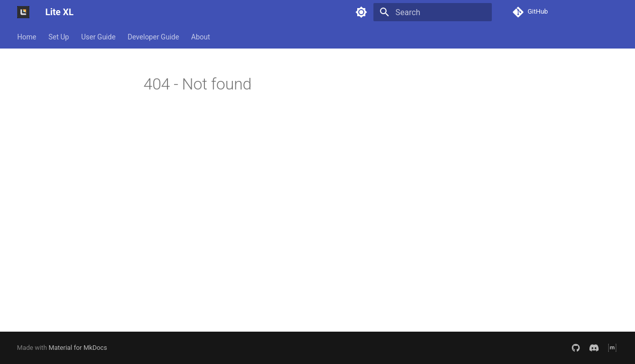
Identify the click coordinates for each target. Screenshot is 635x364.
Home (27, 37)
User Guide (98, 37)
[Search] (433, 12)
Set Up (58, 37)
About (200, 37)
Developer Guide (153, 37)
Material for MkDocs (78, 348)
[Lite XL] (23, 12)
